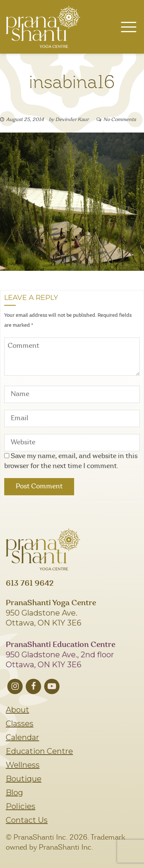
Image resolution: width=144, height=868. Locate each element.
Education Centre (39, 751)
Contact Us (27, 820)
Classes (20, 724)
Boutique (24, 779)
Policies (21, 806)
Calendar (22, 737)
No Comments (120, 120)
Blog (14, 793)
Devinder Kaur (72, 120)
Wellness (23, 765)
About (17, 710)
